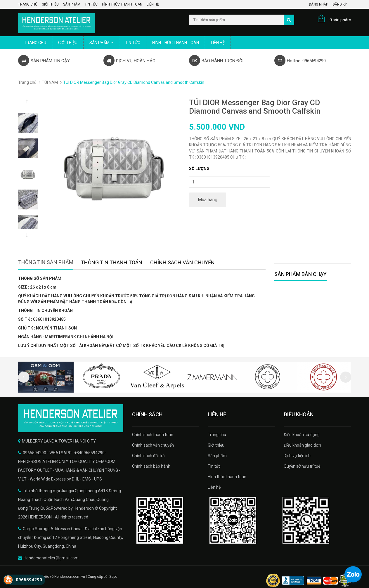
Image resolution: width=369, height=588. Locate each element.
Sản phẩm (72, 4)
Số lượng (199, 169)
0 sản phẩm (340, 20)
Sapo (113, 577)
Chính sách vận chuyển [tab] (182, 262)
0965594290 (29, 580)
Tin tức (91, 4)
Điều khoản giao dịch (302, 445)
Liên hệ (153, 4)
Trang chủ (28, 4)
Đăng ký (340, 4)
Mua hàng (208, 200)
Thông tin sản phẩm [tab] (46, 262)
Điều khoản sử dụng (302, 435)
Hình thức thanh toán (122, 4)
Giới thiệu (50, 4)
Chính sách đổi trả (148, 456)
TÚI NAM (50, 82)
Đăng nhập (318, 4)
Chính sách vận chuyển (153, 445)
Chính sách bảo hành (151, 466)
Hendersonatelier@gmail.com (51, 558)
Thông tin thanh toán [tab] (112, 262)
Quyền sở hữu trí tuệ (302, 466)
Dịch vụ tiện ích (297, 456)
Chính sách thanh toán (153, 435)
